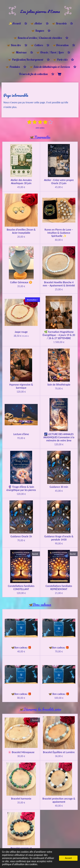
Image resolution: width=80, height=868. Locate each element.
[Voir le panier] (59, 74)
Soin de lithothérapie (59, 385)
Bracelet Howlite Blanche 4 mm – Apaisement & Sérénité (59, 284)
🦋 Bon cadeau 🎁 (59, 694)
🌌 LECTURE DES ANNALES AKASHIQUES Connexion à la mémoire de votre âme (59, 437)
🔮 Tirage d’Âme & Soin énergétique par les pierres (21, 489)
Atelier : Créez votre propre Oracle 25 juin (59, 182)
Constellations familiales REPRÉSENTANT (59, 588)
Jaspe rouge (21, 332)
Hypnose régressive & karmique (21, 386)
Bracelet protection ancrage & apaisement (59, 800)
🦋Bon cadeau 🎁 (21, 648)
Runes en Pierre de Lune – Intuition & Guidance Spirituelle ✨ (59, 233)
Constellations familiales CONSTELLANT (21, 588)
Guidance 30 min (59, 487)
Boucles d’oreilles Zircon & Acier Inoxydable (21, 231)
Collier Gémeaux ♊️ (21, 282)
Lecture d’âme (21, 434)
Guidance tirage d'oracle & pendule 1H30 (59, 538)
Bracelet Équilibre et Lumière (59, 752)
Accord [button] (68, 858)
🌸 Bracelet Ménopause (21, 752)
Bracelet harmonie (21, 799)
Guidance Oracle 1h (21, 536)
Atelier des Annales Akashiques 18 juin (21, 182)
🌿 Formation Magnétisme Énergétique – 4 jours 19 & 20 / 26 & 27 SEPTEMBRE (59, 335)
